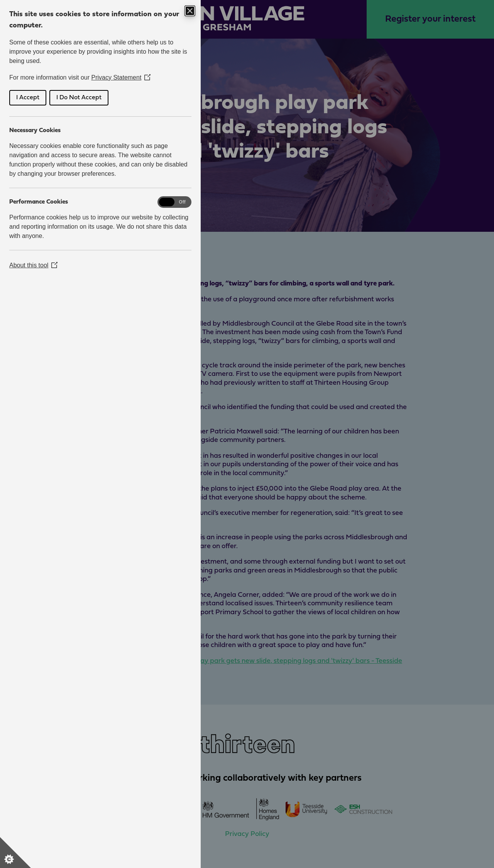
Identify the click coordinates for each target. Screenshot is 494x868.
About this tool (33, 265)
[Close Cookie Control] (190, 11)
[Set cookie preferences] (15, 853)
